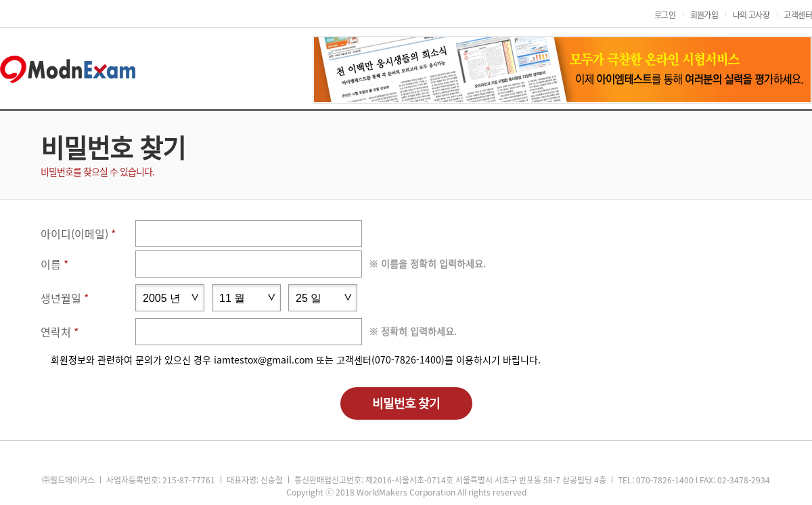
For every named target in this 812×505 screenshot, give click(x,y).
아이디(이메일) (74, 234)
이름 (51, 264)
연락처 (56, 332)
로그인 (665, 15)
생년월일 (61, 298)
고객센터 (798, 15)
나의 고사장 (751, 15)
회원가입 (704, 15)
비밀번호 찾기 (406, 403)
